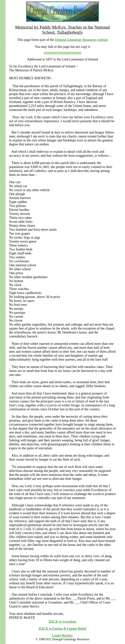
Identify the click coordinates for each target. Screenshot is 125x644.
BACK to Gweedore (62, 622)
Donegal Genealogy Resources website (81, 40)
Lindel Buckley (62, 636)
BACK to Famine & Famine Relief (62, 629)
